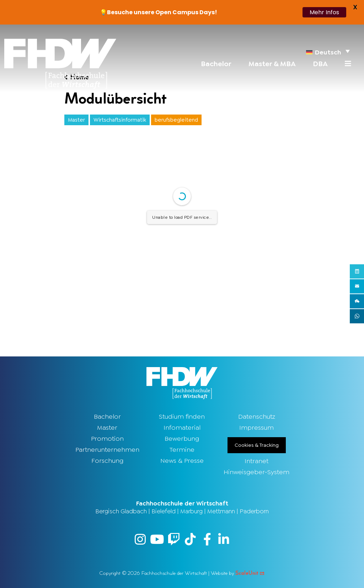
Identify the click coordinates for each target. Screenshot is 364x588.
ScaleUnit (250, 573)
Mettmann (221, 511)
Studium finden (182, 417)
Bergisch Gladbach (121, 511)
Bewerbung (182, 439)
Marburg (191, 511)
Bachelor (107, 417)
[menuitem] (328, 51)
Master (107, 428)
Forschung (107, 461)
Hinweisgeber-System (256, 472)
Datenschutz (257, 417)
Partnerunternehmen (107, 450)
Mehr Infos (324, 12)
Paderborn (254, 511)
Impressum (256, 428)
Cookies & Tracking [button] (257, 445)
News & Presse (182, 461)
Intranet (256, 461)
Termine (182, 450)
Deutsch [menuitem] (328, 52)
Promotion (107, 439)
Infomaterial (182, 428)
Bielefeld (164, 511)
